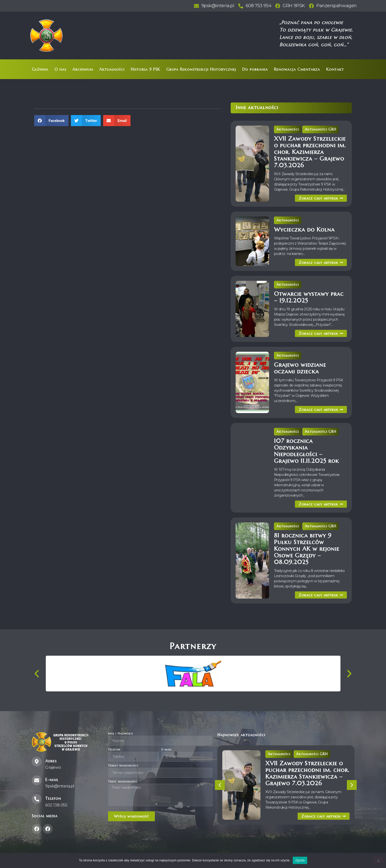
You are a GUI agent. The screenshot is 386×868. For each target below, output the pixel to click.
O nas (60, 69)
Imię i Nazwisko (121, 734)
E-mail (167, 750)
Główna (40, 69)
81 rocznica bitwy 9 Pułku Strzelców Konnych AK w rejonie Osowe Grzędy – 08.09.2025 (307, 549)
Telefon (114, 750)
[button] (51, 121)
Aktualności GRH (321, 129)
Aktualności (112, 69)
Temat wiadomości (123, 766)
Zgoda (300, 860)
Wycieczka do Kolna (304, 230)
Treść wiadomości (122, 782)
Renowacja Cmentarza (297, 69)
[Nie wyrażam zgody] (378, 860)
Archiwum (83, 69)
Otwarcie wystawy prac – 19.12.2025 (309, 297)
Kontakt (335, 69)
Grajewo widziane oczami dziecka (300, 368)
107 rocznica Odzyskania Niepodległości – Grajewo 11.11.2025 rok (306, 451)
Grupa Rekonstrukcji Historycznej (201, 69)
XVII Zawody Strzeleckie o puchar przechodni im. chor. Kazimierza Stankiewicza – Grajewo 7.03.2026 (310, 152)
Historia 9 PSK (145, 69)
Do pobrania (255, 69)
